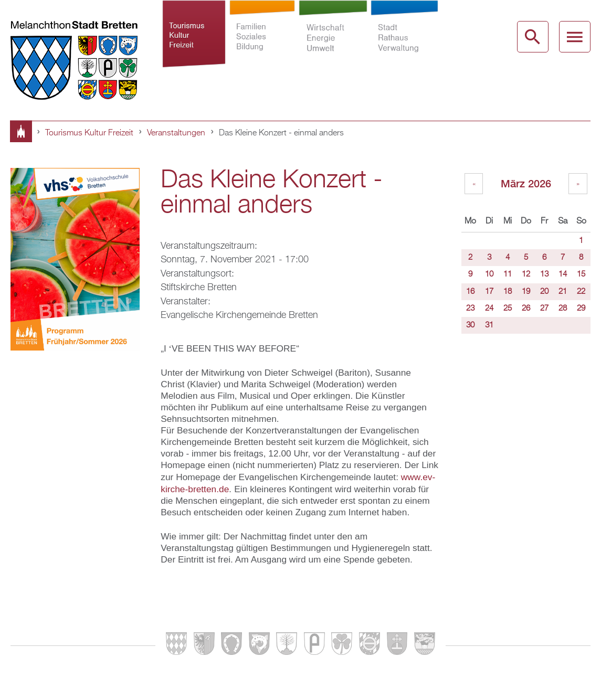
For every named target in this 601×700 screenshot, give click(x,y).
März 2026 (526, 183)
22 (581, 292)
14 (563, 274)
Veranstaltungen (176, 133)
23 (470, 309)
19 (526, 292)
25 (508, 309)
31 (489, 325)
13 (544, 274)
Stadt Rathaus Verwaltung (405, 44)
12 (526, 274)
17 (489, 292)
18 (508, 292)
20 (544, 292)
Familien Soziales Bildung (262, 44)
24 (489, 309)
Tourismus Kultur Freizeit (194, 44)
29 (581, 309)
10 (489, 274)
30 (470, 325)
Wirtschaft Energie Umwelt (333, 44)
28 (563, 309)
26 (526, 309)
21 (563, 292)
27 (544, 309)
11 (508, 274)
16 (470, 292)
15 (581, 274)
